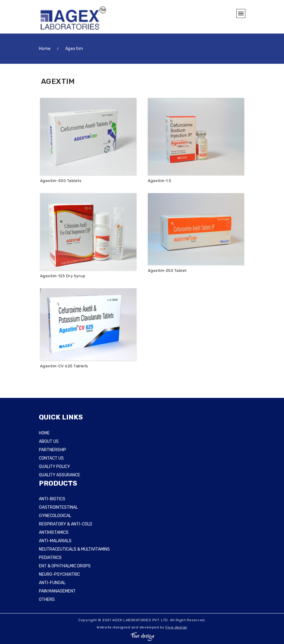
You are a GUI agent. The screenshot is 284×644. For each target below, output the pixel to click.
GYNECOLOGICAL (55, 516)
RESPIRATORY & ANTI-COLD (66, 524)
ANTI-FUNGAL (52, 583)
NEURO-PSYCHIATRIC (59, 574)
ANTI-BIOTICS (52, 499)
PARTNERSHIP (53, 450)
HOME (44, 433)
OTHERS (47, 600)
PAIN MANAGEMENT (57, 591)
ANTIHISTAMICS (54, 532)
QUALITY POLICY (54, 467)
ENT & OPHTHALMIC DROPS (65, 566)
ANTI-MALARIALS (55, 541)
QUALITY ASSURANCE (60, 475)
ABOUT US (49, 441)
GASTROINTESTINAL (58, 507)
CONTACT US (51, 458)
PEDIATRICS (50, 558)
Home (45, 49)
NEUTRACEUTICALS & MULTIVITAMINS (74, 549)
